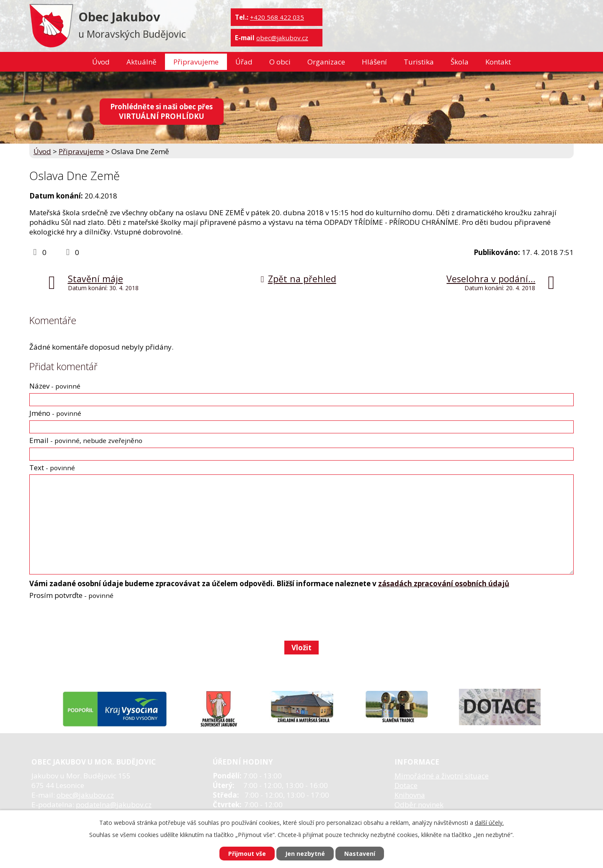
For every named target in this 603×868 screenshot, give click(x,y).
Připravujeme (196, 62)
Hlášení (374, 62)
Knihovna (410, 795)
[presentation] (92, 620)
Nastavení (360, 854)
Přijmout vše (247, 854)
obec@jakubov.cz (282, 38)
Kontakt (498, 62)
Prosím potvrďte (71, 595)
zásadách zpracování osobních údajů (444, 583)
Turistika (419, 62)
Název (55, 386)
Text (52, 467)
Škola (460, 62)
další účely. (489, 823)
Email (86, 440)
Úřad (244, 62)
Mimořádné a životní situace (442, 776)
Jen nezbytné (305, 854)
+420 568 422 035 (277, 17)
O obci (280, 62)
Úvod (101, 62)
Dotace (406, 785)
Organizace (326, 62)
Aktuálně (142, 62)
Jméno (55, 413)
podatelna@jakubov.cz (114, 805)
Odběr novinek (419, 805)
